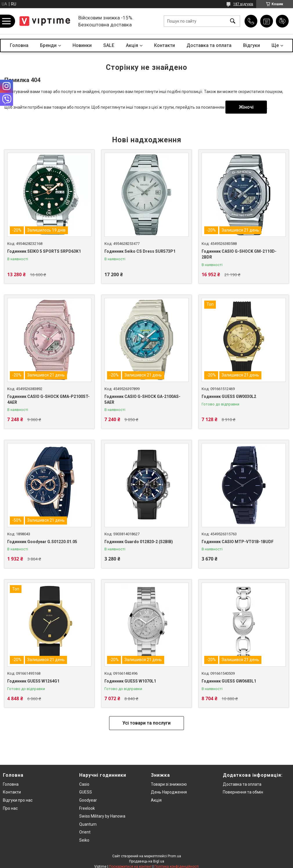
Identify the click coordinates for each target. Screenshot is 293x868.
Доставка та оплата (209, 45)
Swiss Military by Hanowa (102, 816)
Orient (85, 832)
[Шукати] (233, 21)
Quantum (88, 824)
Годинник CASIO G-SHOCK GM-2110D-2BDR (239, 254)
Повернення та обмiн (243, 792)
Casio (84, 784)
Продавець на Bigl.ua (147, 861)
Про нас (10, 808)
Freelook (87, 808)
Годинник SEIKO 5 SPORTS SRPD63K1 (44, 251)
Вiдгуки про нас (18, 800)
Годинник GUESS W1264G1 (33, 681)
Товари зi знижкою (169, 784)
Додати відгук (282, 21)
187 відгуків (243, 4)
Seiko (84, 840)
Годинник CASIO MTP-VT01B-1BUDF (238, 542)
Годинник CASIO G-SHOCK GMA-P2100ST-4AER (48, 399)
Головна (19, 45)
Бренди (48, 45)
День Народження (169, 792)
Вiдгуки (252, 45)
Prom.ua (174, 856)
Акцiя (132, 45)
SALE (109, 45)
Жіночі (246, 107)
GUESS (86, 792)
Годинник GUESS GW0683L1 (229, 681)
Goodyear (88, 800)
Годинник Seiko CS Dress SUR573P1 (140, 251)
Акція (156, 800)
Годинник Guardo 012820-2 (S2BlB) (139, 542)
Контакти (164, 45)
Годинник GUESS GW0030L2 (229, 396)
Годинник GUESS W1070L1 (130, 681)
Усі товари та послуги (146, 723)
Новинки (82, 45)
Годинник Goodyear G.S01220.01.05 (42, 542)
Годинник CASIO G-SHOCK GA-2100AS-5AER (142, 399)
